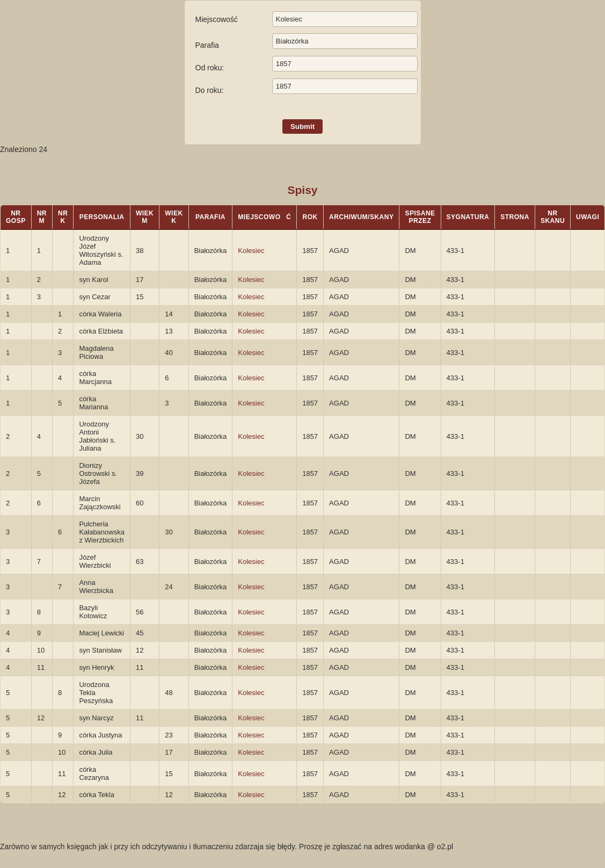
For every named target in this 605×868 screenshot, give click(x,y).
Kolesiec (251, 251)
